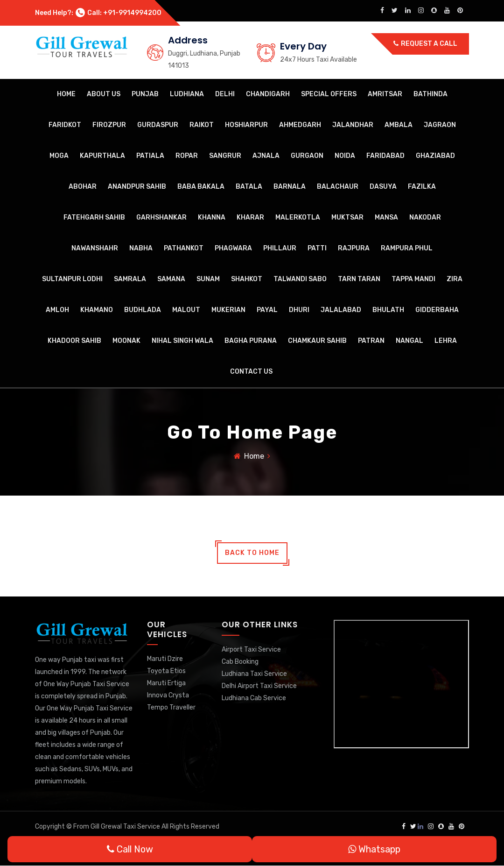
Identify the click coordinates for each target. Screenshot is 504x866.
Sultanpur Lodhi (72, 279)
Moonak (126, 341)
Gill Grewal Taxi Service (126, 827)
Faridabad (385, 156)
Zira (455, 279)
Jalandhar (353, 125)
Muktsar (347, 217)
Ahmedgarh (300, 125)
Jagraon (440, 125)
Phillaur (280, 248)
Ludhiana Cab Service (254, 698)
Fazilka (422, 187)
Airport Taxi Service (251, 649)
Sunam (208, 279)
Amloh (57, 310)
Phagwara (233, 248)
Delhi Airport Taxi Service (259, 686)
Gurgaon (307, 156)
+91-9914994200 (132, 13)
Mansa (386, 217)
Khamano (97, 310)
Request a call (425, 44)
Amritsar (385, 94)
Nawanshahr (95, 248)
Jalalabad (341, 310)
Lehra (446, 341)
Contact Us (251, 372)
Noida (345, 156)
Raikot (202, 125)
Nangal (409, 341)
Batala (249, 187)
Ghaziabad (435, 156)
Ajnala (266, 156)
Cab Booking (240, 662)
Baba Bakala (201, 187)
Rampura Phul (407, 248)
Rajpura (354, 248)
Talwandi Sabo (300, 279)
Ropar (187, 156)
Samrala (130, 279)
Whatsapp (374, 849)
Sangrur (225, 156)
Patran (371, 341)
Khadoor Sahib (74, 341)
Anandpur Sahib (137, 187)
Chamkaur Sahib (317, 341)
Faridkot (65, 125)
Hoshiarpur (246, 125)
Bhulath (388, 310)
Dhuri (299, 310)
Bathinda (430, 94)
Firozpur (109, 125)
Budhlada (143, 310)
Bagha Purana (251, 341)
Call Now (130, 849)
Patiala (150, 156)
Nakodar (425, 217)
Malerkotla (298, 217)
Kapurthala (102, 156)
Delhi (225, 94)
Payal (267, 310)
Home (66, 94)
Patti (317, 248)
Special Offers (329, 94)
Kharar (250, 217)
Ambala (399, 125)
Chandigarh (268, 94)
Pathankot (184, 248)
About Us (104, 94)
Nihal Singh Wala (182, 341)
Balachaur (338, 187)
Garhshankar (161, 217)
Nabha (141, 248)
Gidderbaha (437, 310)
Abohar (83, 187)
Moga (59, 156)
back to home (252, 553)
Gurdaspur (158, 125)
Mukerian (228, 310)
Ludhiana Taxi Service (254, 674)
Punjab (145, 94)
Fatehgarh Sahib (94, 217)
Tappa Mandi (413, 279)
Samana (171, 279)
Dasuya (383, 187)
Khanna (212, 217)
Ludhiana (187, 94)
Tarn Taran (359, 279)
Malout (186, 310)
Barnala (290, 187)
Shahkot (247, 279)
